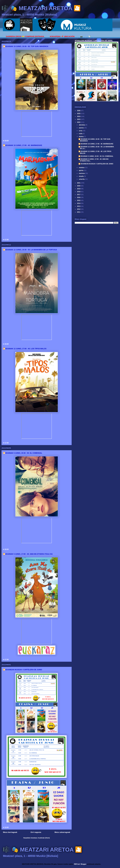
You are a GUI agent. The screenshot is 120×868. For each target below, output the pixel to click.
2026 (79, 111)
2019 (79, 189)
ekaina (81, 136)
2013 (79, 206)
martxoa (82, 173)
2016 (79, 197)
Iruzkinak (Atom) (44, 838)
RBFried (77, 864)
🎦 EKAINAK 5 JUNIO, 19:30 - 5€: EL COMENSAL (23, 453)
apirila (81, 170)
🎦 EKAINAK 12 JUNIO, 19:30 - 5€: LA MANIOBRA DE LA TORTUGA (30, 250)
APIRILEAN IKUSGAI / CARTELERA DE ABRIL (94, 41)
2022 (79, 122)
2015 (79, 200)
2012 (79, 209)
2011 (79, 212)
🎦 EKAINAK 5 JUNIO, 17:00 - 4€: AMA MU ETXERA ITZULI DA (28, 554)
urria (81, 131)
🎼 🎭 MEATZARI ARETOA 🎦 (41, 8)
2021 (79, 183)
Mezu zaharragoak (62, 832)
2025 (79, 114)
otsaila (81, 176)
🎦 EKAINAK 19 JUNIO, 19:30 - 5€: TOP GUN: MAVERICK (26, 46)
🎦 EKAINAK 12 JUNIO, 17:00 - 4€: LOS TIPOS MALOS (25, 349)
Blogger (83, 864)
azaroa (81, 128)
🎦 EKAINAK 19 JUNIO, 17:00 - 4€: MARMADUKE (23, 145)
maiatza (82, 168)
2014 (79, 203)
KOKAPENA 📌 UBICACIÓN (62, 36)
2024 (79, 116)
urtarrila (82, 179)
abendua (82, 125)
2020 (79, 186)
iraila (81, 134)
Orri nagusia (36, 832)
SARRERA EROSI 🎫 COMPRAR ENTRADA (25, 36)
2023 (79, 119)
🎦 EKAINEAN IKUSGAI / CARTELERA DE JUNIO (22, 670)
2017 (79, 195)
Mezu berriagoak (10, 832)
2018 (79, 192)
